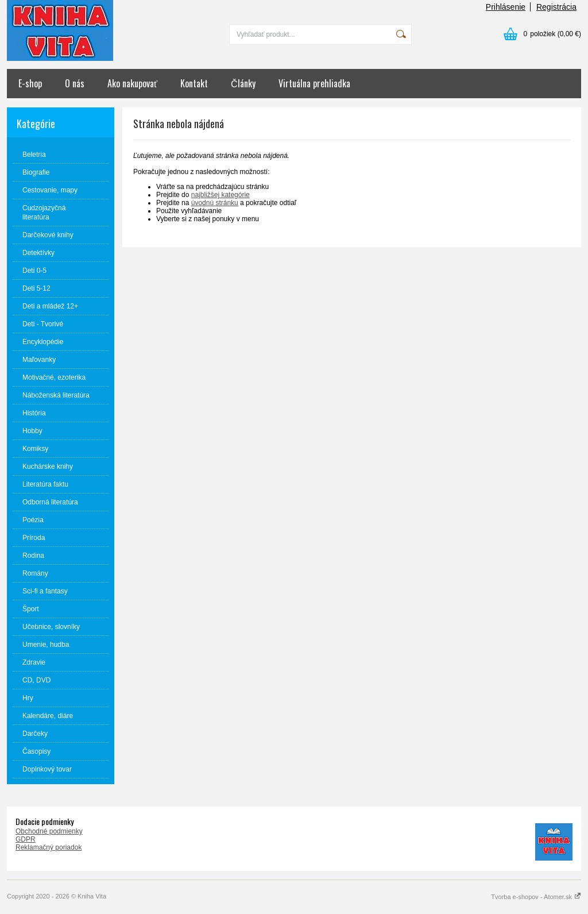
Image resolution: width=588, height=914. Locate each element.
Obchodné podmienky (49, 831)
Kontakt (194, 83)
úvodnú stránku (215, 203)
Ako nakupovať (132, 83)
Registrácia (556, 7)
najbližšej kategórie (220, 195)
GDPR (26, 839)
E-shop (30, 83)
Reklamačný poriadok (49, 847)
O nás (75, 83)
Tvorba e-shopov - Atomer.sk (536, 897)
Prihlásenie (506, 7)
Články (243, 83)
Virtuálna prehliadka (314, 83)
